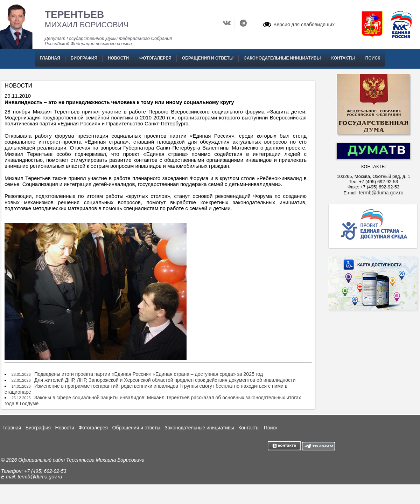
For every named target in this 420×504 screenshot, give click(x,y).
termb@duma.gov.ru (381, 193)
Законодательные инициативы (282, 58)
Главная (50, 58)
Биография (84, 58)
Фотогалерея (155, 58)
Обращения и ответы (208, 58)
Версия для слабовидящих (304, 25)
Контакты (343, 58)
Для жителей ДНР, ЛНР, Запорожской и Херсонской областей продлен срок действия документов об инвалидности (165, 380)
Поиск (373, 58)
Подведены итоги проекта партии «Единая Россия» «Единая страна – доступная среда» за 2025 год (149, 374)
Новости (118, 58)
